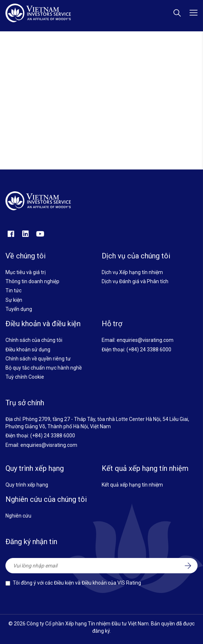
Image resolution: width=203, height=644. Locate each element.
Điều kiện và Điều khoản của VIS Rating (97, 583)
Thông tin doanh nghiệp (32, 281)
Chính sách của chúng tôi (34, 340)
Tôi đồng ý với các (77, 583)
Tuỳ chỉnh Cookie (25, 377)
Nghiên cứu (18, 516)
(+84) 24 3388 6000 (149, 350)
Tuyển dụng (19, 309)
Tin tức (13, 290)
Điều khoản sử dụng (28, 350)
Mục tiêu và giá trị (26, 272)
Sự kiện (14, 300)
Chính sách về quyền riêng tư (38, 359)
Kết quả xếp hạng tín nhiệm (132, 485)
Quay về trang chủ (102, 118)
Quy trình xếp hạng (27, 485)
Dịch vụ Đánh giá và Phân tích (135, 281)
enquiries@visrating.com (145, 340)
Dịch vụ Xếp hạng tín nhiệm (132, 272)
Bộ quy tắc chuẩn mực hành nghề (44, 368)
